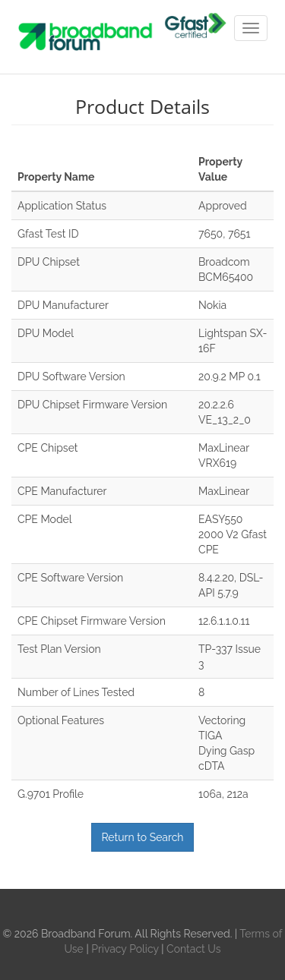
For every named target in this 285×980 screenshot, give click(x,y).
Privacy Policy (126, 949)
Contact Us (193, 949)
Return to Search (142, 837)
